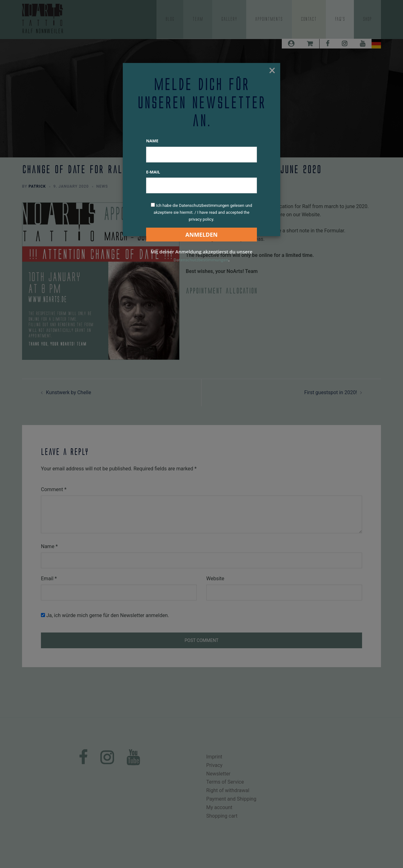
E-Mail (153, 172)
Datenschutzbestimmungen (201, 259)
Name (152, 141)
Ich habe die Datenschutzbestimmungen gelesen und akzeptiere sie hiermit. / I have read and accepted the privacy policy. (203, 212)
